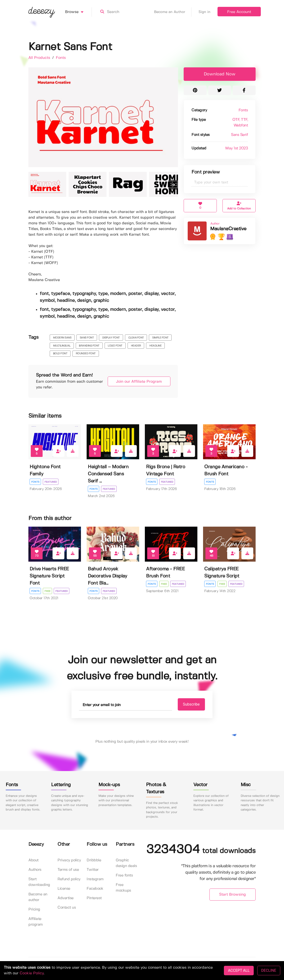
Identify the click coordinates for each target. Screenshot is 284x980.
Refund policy (69, 879)
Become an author (38, 897)
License (64, 889)
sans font (87, 338)
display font (111, 338)
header (136, 346)
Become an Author (173, 12)
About (33, 860)
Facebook (95, 889)
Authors (35, 870)
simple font (160, 338)
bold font (60, 354)
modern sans (62, 338)
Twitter (93, 870)
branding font (89, 346)
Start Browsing (233, 895)
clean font (136, 338)
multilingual (62, 346)
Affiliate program (36, 922)
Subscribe (190, 704)
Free (47, 591)
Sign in (204, 12)
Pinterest (94, 898)
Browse (78, 12)
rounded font (86, 354)
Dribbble (94, 860)
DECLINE (269, 970)
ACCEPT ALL (239, 970)
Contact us (67, 908)
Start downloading (39, 882)
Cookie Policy (32, 973)
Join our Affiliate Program (138, 382)
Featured (51, 482)
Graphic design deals (126, 863)
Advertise (66, 898)
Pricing (34, 909)
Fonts (61, 58)
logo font (115, 346)
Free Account (239, 12)
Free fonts (124, 875)
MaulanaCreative (228, 229)
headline (155, 346)
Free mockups (123, 888)
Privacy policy (69, 860)
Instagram (95, 879)
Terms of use (68, 870)
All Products (40, 58)
